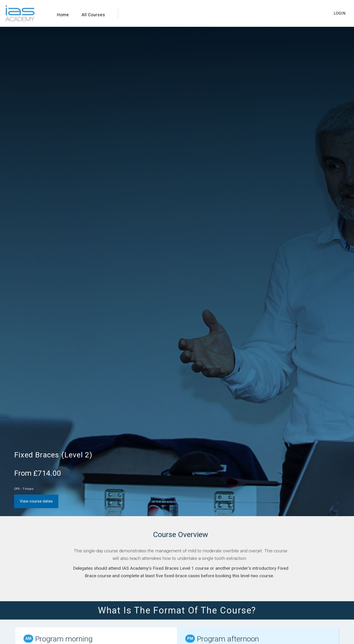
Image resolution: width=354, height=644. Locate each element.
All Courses (93, 15)
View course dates (36, 501)
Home (63, 15)
